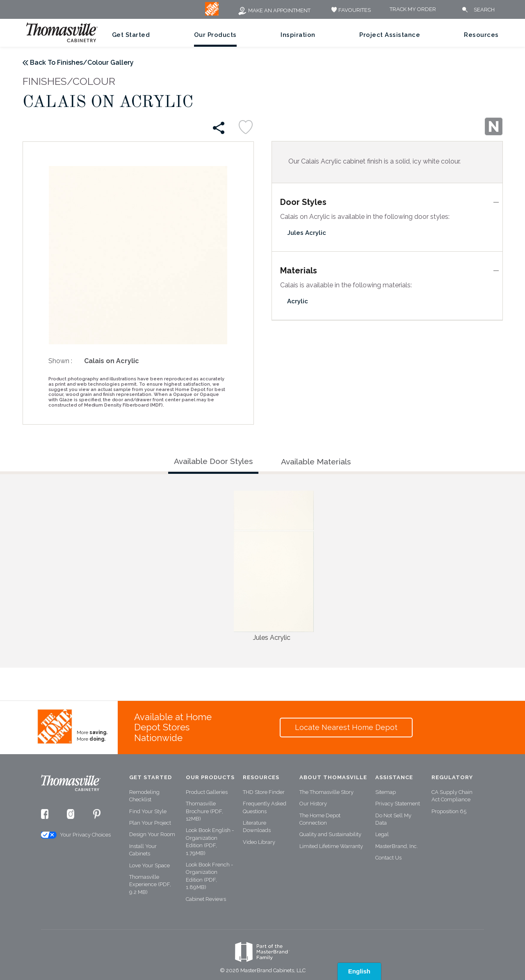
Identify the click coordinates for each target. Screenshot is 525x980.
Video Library (259, 842)
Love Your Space (150, 865)
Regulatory (452, 778)
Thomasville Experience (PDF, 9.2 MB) (150, 885)
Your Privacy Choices (75, 835)
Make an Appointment (274, 10)
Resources (481, 35)
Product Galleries (207, 792)
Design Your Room (152, 834)
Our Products (215, 35)
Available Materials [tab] (316, 462)
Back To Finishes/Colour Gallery (82, 63)
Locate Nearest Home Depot (346, 727)
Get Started (131, 35)
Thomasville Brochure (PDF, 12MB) (204, 811)
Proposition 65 (449, 811)
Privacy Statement (398, 804)
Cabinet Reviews (206, 899)
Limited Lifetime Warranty (331, 846)
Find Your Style (148, 811)
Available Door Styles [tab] (213, 461)
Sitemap (386, 792)
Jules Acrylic (307, 233)
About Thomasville (333, 778)
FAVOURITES (350, 10)
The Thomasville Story (326, 792)
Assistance (394, 778)
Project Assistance (390, 35)
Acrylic (298, 301)
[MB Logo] (212, 14)
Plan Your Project (150, 823)
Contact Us (388, 858)
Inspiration (298, 35)
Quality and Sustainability (330, 834)
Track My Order (413, 10)
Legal (382, 834)
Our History (313, 804)
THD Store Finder (264, 792)
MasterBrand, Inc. (397, 846)
